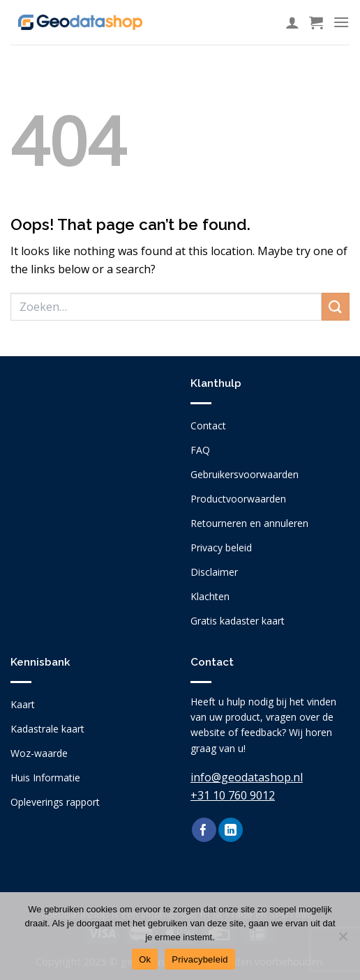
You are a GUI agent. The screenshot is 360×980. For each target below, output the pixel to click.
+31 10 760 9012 (233, 795)
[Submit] (336, 306)
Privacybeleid (200, 959)
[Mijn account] (292, 22)
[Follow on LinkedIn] (231, 830)
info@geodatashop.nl (247, 777)
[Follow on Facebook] (204, 830)
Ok (145, 959)
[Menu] (341, 22)
